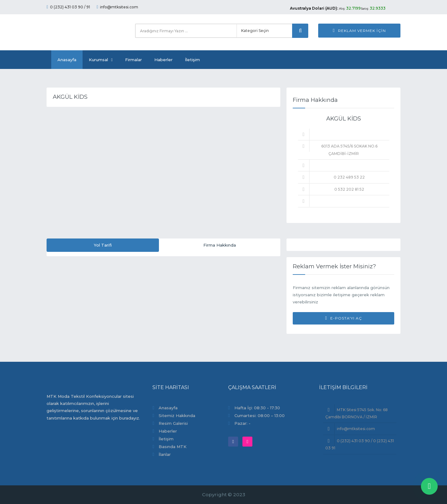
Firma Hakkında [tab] (220, 245)
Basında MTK (173, 447)
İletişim (192, 60)
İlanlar (165, 454)
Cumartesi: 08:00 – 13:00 (260, 415)
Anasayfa (67, 60)
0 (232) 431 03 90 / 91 (68, 7)
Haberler (163, 60)
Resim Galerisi (173, 423)
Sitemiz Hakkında (177, 415)
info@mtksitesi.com (117, 7)
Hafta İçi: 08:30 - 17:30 (257, 408)
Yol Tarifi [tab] (103, 245)
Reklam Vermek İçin (359, 31)
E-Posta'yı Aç (343, 318)
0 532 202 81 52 (349, 189)
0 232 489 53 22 (349, 177)
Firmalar (133, 60)
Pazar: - (242, 423)
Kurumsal (101, 60)
